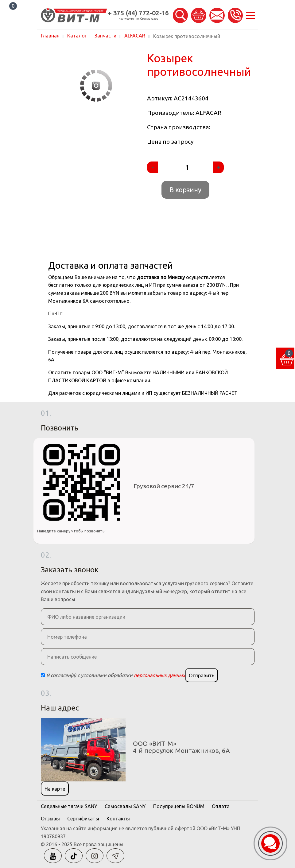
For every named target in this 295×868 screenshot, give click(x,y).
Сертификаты (83, 819)
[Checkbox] (43, 675)
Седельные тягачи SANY (69, 806)
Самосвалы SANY (125, 806)
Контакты (118, 819)
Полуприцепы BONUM (179, 806)
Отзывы (50, 819)
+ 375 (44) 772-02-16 (138, 13)
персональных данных (159, 675)
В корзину (185, 190)
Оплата (221, 806)
